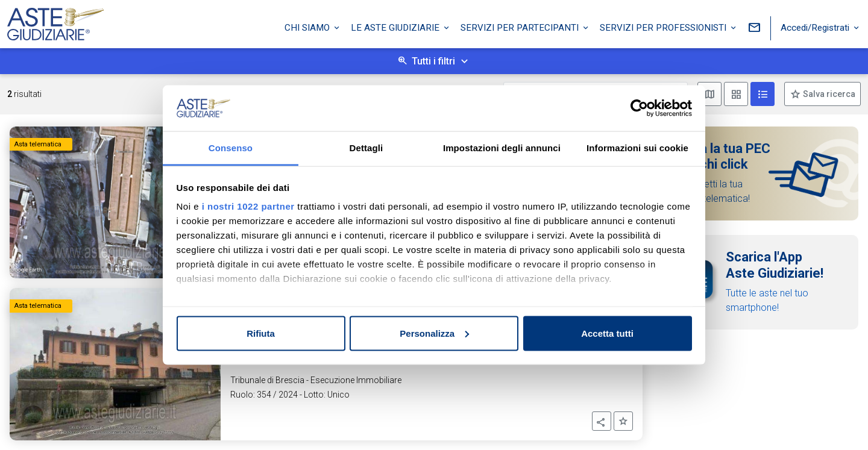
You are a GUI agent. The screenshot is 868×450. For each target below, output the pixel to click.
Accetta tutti (607, 333)
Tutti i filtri (433, 61)
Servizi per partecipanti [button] (521, 26)
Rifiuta (261, 333)
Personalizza (434, 333)
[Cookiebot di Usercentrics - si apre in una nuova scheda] (639, 108)
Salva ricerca (828, 94)
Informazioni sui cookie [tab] (637, 148)
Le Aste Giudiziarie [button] (396, 26)
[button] (602, 421)
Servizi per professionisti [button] (664, 26)
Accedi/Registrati (816, 26)
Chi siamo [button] (308, 26)
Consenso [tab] (231, 148)
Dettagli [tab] (366, 148)
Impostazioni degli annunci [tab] (502, 148)
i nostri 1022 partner (248, 206)
